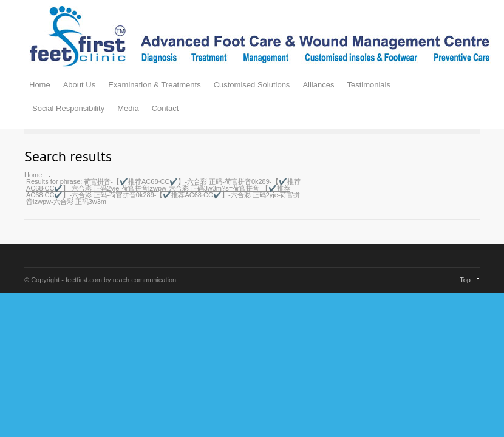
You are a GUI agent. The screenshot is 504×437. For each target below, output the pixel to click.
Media (128, 108)
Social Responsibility (68, 108)
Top (465, 280)
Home (40, 85)
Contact (165, 108)
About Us (79, 85)
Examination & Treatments (154, 85)
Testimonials (369, 85)
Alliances (318, 85)
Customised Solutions (252, 85)
